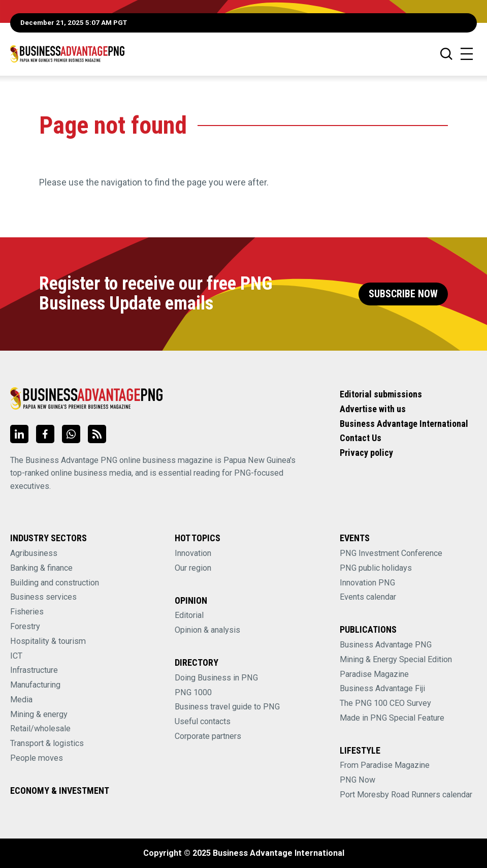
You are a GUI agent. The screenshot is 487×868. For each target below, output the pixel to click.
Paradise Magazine (374, 674)
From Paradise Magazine (385, 765)
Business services (43, 597)
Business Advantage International (404, 424)
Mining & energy (39, 714)
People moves (37, 758)
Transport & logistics (47, 743)
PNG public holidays (376, 568)
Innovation (193, 553)
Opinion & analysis (207, 630)
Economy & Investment (60, 790)
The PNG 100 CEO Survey (385, 703)
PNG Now (358, 780)
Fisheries (27, 612)
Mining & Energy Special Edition (396, 659)
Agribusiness (34, 553)
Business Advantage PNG (386, 645)
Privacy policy (366, 453)
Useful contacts (203, 721)
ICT (16, 656)
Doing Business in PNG (216, 678)
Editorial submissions (381, 394)
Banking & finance (41, 568)
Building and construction (55, 583)
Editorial (189, 615)
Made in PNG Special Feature (392, 718)
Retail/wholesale (40, 728)
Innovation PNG (367, 583)
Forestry (25, 626)
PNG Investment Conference (391, 553)
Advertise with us (373, 409)
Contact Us (361, 438)
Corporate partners (208, 736)
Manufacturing (35, 685)
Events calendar (368, 597)
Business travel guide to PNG (227, 707)
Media (21, 700)
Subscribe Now (403, 294)
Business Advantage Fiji (382, 688)
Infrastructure (34, 670)
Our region (193, 568)
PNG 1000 (193, 692)
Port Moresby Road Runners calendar (406, 795)
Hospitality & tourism (48, 641)
